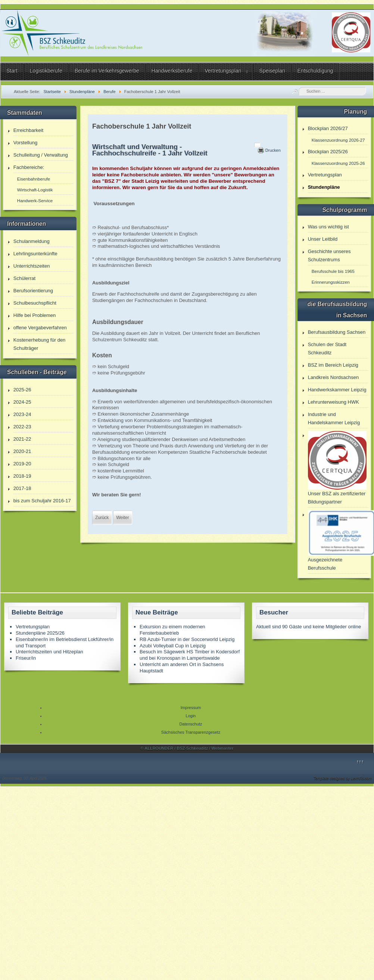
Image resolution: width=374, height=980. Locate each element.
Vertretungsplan (223, 71)
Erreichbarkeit (28, 130)
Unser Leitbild (323, 239)
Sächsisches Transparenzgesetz (191, 732)
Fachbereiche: (29, 167)
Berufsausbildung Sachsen (337, 332)
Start (12, 71)
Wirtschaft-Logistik (35, 190)
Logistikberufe (46, 71)
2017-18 (22, 488)
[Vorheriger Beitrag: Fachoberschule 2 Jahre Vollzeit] (102, 518)
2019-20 (22, 464)
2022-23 (22, 427)
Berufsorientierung (33, 291)
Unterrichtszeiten (32, 266)
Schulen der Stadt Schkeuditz (327, 349)
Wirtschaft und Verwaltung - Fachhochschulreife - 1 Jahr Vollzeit (150, 150)
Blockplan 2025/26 (328, 152)
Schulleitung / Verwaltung (41, 155)
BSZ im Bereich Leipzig (333, 365)
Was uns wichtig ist (328, 227)
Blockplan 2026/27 (328, 128)
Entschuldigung (315, 71)
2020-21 (22, 451)
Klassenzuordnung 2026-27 (338, 140)
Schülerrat (24, 278)
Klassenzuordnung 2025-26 (338, 163)
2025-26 (22, 390)
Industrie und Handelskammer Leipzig (334, 418)
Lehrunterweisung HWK (334, 402)
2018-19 (22, 476)
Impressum (191, 708)
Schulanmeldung (32, 241)
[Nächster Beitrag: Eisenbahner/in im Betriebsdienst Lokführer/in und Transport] (122, 518)
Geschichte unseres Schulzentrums (329, 255)
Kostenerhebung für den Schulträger (40, 344)
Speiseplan (272, 71)
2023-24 (22, 414)
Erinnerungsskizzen (331, 282)
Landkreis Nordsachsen (334, 377)
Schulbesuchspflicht (35, 303)
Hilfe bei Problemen (35, 315)
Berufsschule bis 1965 (333, 271)
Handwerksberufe (172, 71)
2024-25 (22, 402)
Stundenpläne (324, 187)
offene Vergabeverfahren (40, 328)
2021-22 (22, 439)
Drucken (273, 150)
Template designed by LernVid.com (343, 778)
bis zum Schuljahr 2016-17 (42, 501)
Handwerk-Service (35, 201)
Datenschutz (191, 724)
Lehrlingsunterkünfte (35, 254)
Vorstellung (25, 143)
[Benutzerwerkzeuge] (257, 145)
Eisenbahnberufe (34, 179)
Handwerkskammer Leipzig (337, 390)
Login (191, 716)
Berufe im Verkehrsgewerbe (107, 71)
